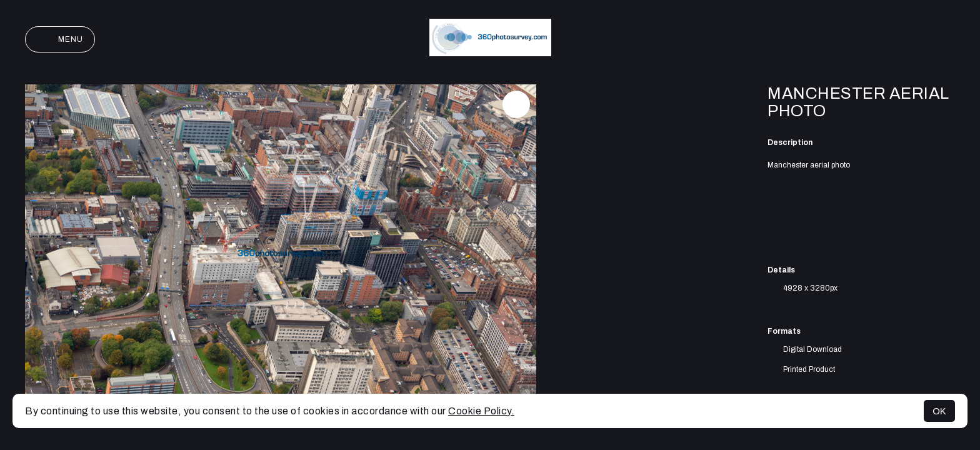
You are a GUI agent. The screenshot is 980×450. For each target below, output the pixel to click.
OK (939, 411)
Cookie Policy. (481, 411)
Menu (60, 39)
